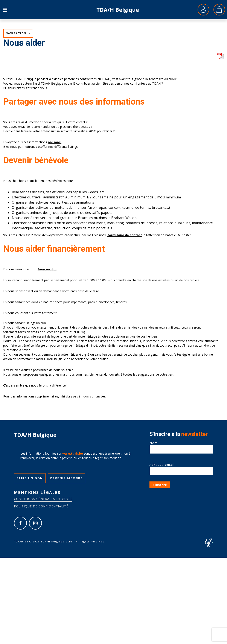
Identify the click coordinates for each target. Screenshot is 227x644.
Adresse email (181, 468)
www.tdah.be (73, 453)
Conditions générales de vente (43, 499)
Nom (181, 446)
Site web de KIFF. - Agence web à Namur (209, 543)
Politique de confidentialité (41, 506)
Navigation (16, 33)
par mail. (55, 142)
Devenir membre (66, 478)
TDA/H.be (118, 10)
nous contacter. (94, 396)
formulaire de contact (124, 235)
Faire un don (47, 269)
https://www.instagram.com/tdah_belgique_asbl (35, 523)
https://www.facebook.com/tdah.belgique (20, 523)
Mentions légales (37, 492)
